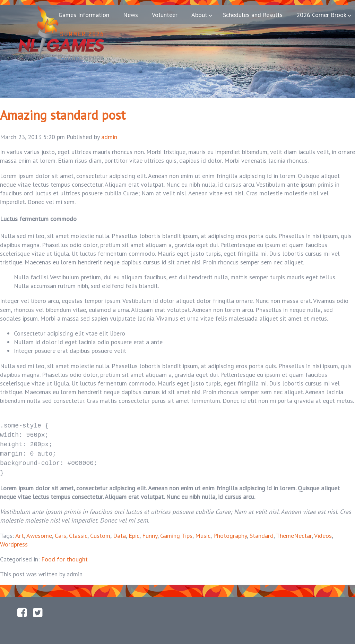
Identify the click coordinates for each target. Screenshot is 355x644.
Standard (262, 531)
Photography (230, 531)
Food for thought (64, 554)
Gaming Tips (176, 531)
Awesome (39, 531)
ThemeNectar (294, 531)
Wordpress (14, 539)
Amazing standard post (63, 115)
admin (109, 137)
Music (203, 531)
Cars (60, 531)
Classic (78, 531)
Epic (134, 531)
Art (20, 531)
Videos (323, 531)
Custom (100, 531)
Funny (150, 531)
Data (119, 531)
